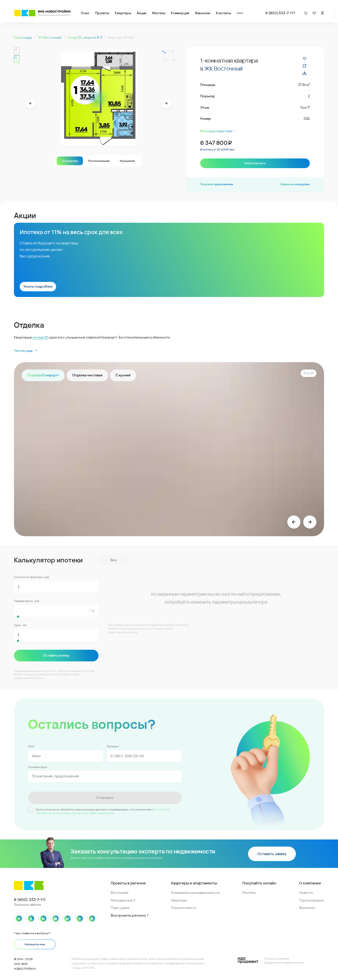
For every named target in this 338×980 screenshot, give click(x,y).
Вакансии (203, 13)
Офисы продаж (312, 900)
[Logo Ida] (271, 960)
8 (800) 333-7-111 (280, 13)
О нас (85, 13)
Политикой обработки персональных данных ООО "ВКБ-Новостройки (103, 811)
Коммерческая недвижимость (195, 892)
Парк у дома (120, 907)
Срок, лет (21, 625)
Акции (142, 13)
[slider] (56, 617)
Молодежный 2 (123, 900)
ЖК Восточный (50, 37)
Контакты (224, 13)
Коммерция (180, 13)
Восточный (120, 892)
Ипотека (159, 13)
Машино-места (184, 907)
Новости (306, 892)
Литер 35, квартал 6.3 (85, 37)
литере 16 (40, 337)
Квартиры (123, 13)
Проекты (102, 13)
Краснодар (23, 37)
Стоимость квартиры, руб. (32, 577)
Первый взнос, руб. (27, 601)
